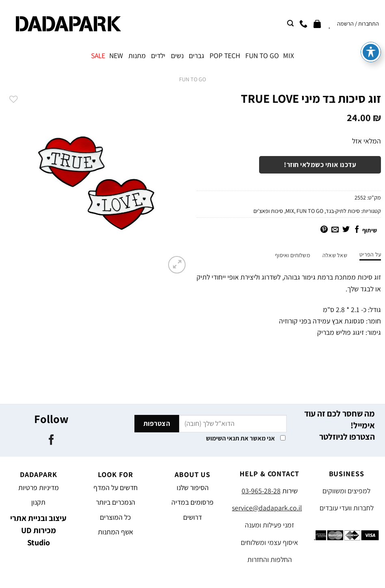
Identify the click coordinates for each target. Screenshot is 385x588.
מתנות (137, 55)
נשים (177, 55)
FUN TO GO (262, 55)
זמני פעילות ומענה (269, 525)
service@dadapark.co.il (267, 508)
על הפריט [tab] (370, 254)
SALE (98, 55)
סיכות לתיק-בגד (343, 211)
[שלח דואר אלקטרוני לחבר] (335, 230)
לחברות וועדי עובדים (347, 508)
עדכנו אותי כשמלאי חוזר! (320, 165)
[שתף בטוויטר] (346, 230)
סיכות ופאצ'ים (268, 211)
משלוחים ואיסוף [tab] (293, 255)
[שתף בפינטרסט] (324, 230)
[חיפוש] (290, 23)
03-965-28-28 (261, 491)
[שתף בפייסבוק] (357, 230)
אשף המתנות (116, 532)
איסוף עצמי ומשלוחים (269, 542)
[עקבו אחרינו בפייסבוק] (51, 440)
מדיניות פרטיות (39, 487)
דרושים (192, 517)
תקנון (38, 502)
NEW (116, 55)
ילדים (158, 55)
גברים (197, 55)
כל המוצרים (115, 517)
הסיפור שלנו (193, 487)
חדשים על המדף (116, 487)
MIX (289, 55)
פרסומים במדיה (192, 502)
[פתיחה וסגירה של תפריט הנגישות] (371, 25)
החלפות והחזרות (270, 559)
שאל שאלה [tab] (335, 255)
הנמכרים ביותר (116, 502)
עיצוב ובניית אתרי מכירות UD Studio (38, 530)
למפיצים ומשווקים (346, 491)
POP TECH (225, 55)
